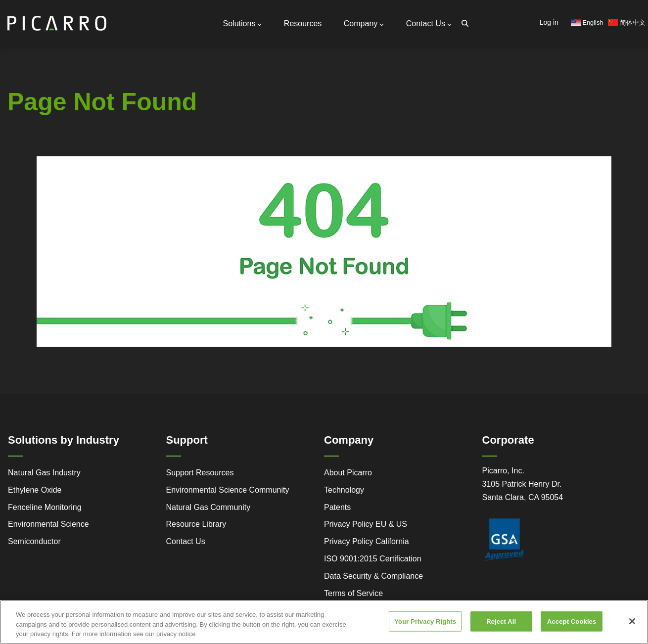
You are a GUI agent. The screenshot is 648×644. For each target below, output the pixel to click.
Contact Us (429, 23)
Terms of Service (353, 593)
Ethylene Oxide (35, 490)
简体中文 (627, 23)
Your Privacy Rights (425, 630)
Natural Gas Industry (44, 473)
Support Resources (200, 473)
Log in (549, 22)
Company (364, 23)
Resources (303, 23)
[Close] (632, 630)
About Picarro (348, 473)
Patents (337, 507)
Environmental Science (48, 524)
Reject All (501, 630)
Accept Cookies (572, 630)
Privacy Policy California (367, 541)
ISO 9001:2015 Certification (373, 559)
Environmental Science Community (228, 490)
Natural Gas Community (208, 507)
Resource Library (196, 524)
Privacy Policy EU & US (366, 524)
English (587, 23)
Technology (344, 490)
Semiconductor (34, 541)
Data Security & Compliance (373, 576)
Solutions (243, 23)
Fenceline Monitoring (45, 507)
